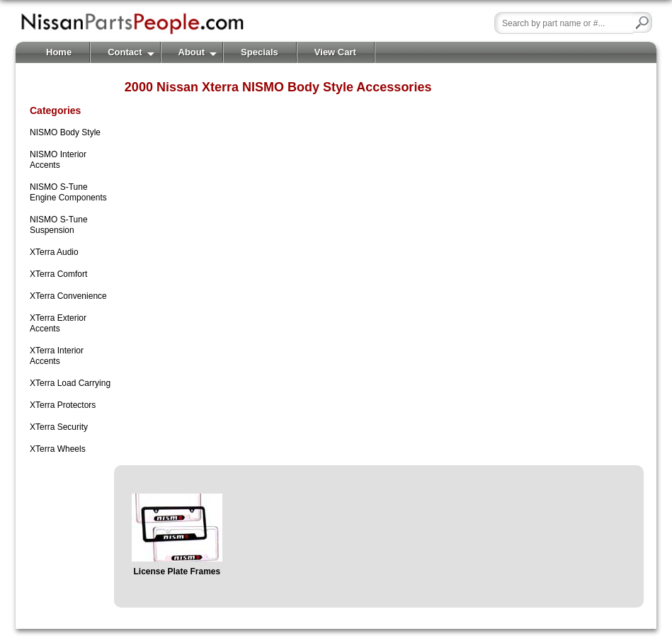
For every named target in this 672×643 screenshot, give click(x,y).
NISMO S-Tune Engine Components (68, 192)
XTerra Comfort (58, 274)
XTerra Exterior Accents (58, 323)
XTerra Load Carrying (70, 383)
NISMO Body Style (65, 132)
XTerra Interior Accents (57, 356)
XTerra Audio (54, 252)
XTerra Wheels (58, 449)
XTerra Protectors (63, 405)
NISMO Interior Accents (58, 160)
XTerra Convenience (68, 296)
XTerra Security (59, 427)
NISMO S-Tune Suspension (59, 225)
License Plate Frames (177, 571)
